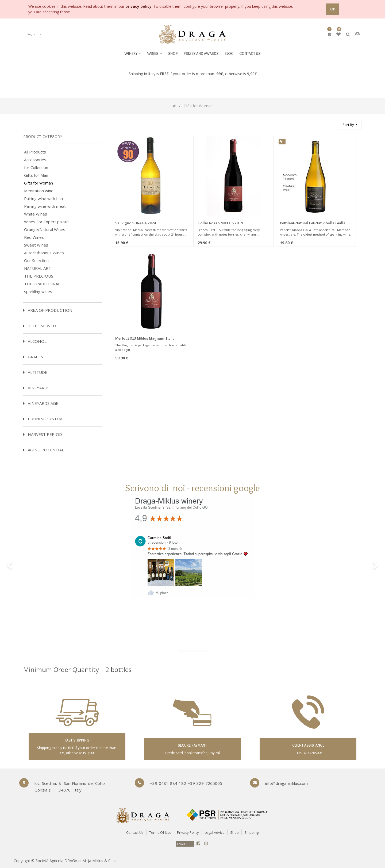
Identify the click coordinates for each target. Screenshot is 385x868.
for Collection (36, 168)
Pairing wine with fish (43, 199)
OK (333, 9)
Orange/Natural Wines (45, 230)
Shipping (251, 832)
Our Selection (36, 261)
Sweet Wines (36, 245)
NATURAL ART (38, 268)
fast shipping (77, 740)
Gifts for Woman (38, 183)
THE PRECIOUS (39, 276)
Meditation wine (39, 191)
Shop (234, 832)
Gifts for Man (36, 175)
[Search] (332, 122)
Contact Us (135, 832)
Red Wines (34, 237)
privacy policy (138, 6)
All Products (35, 152)
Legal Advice (215, 832)
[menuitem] (155, 53)
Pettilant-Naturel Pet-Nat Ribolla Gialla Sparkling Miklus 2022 (313, 224)
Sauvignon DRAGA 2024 (136, 223)
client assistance (308, 745)
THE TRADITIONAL (42, 284)
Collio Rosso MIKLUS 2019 (220, 223)
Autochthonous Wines (44, 253)
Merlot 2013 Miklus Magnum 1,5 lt (145, 338)
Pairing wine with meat (45, 206)
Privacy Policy (188, 832)
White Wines (36, 214)
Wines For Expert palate (46, 222)
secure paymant (192, 745)
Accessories (35, 160)
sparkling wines (38, 292)
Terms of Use (160, 832)
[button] (350, 125)
